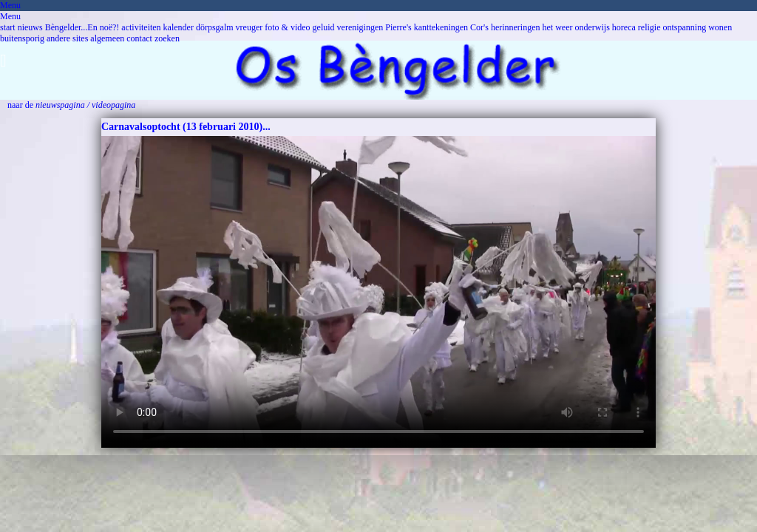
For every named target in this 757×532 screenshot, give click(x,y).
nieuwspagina (60, 105)
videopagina (113, 105)
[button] (378, 57)
